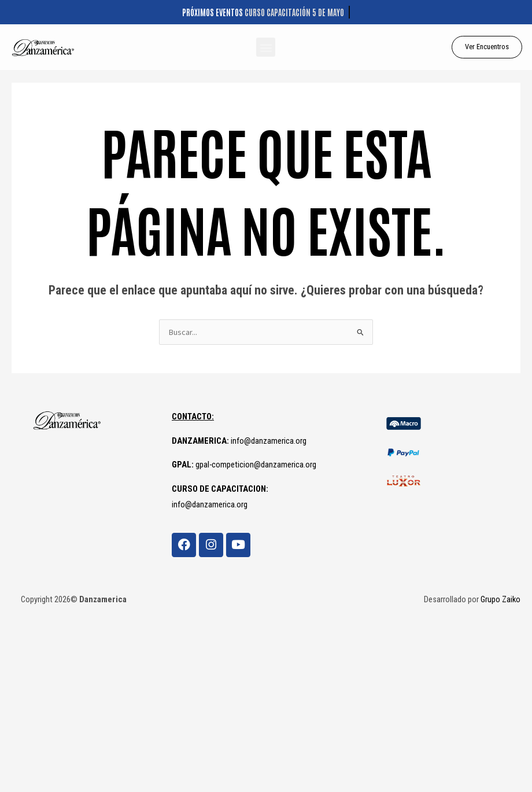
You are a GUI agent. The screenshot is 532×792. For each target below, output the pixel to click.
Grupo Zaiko (500, 599)
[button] (266, 47)
